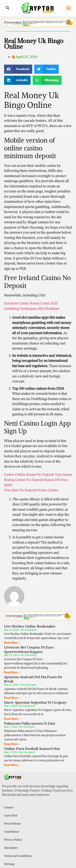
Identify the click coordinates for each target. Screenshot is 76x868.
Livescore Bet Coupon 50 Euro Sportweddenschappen (29, 649)
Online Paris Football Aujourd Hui (32, 749)
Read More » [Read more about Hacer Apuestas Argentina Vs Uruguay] (12, 719)
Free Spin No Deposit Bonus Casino (31, 490)
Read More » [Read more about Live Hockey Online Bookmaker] (12, 643)
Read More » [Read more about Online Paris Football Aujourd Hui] (12, 765)
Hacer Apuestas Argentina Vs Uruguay (35, 702)
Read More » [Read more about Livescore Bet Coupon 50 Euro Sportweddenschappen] (12, 672)
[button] (8, 8)
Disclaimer (11, 848)
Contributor (12, 832)
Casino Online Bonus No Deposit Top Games (38, 474)
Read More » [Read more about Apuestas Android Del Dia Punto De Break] (12, 698)
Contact (9, 807)
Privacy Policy (13, 840)
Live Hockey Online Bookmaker (30, 626)
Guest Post (11, 816)
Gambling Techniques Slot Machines (32, 309)
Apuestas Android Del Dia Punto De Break (33, 679)
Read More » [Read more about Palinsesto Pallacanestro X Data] (12, 744)
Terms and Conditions (18, 856)
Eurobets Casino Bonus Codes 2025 (31, 303)
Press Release (12, 824)
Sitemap (9, 864)
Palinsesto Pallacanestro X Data (30, 723)
